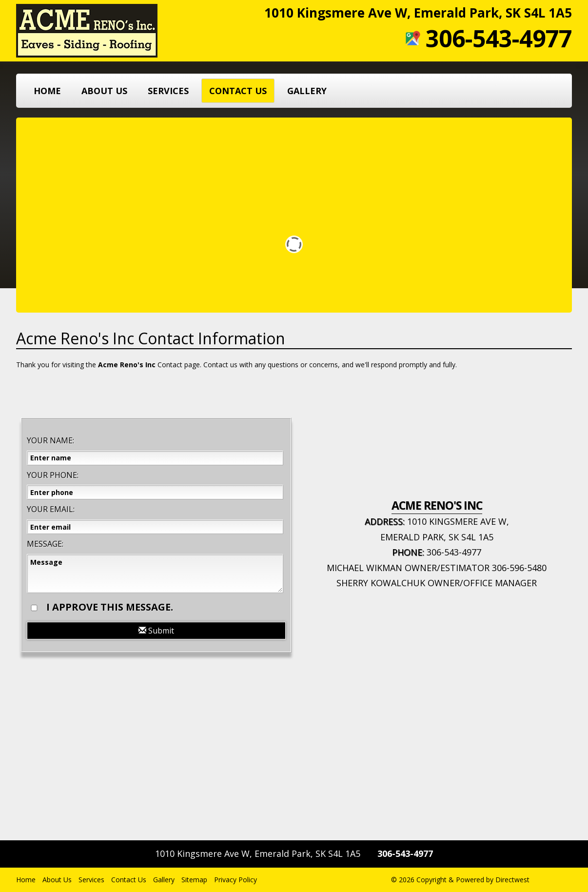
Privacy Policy (235, 880)
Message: (45, 544)
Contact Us (238, 91)
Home (47, 91)
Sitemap (194, 880)
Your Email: (51, 509)
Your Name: (50, 440)
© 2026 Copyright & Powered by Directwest (460, 880)
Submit (156, 631)
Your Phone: (53, 475)
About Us (104, 91)
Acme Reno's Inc (127, 365)
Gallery (307, 91)
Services (168, 91)
